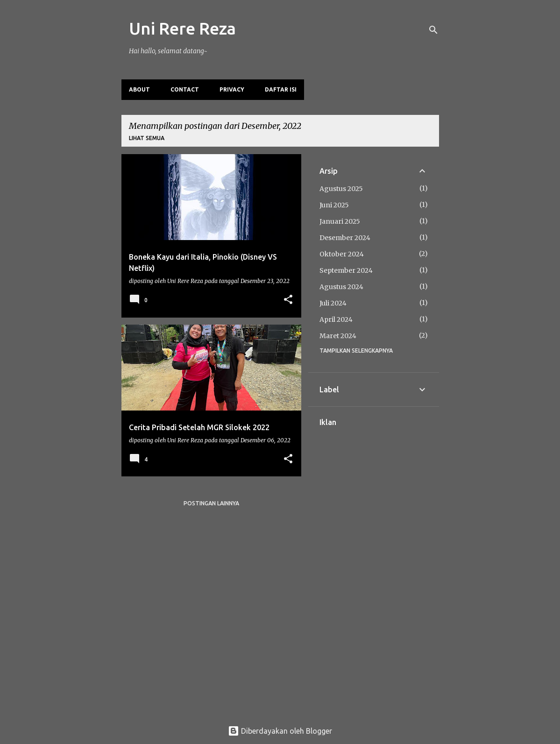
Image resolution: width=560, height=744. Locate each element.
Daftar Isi (281, 89)
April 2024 (336, 319)
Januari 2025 (340, 221)
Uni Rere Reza (182, 28)
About (139, 89)
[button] (288, 300)
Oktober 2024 (342, 254)
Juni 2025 (334, 205)
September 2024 (346, 270)
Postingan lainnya (211, 503)
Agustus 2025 (341, 189)
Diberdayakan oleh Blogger (280, 731)
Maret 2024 (338, 336)
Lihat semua (147, 138)
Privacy (232, 89)
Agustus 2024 (341, 287)
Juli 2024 (333, 303)
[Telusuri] (433, 30)
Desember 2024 (345, 238)
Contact (185, 89)
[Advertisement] (374, 567)
